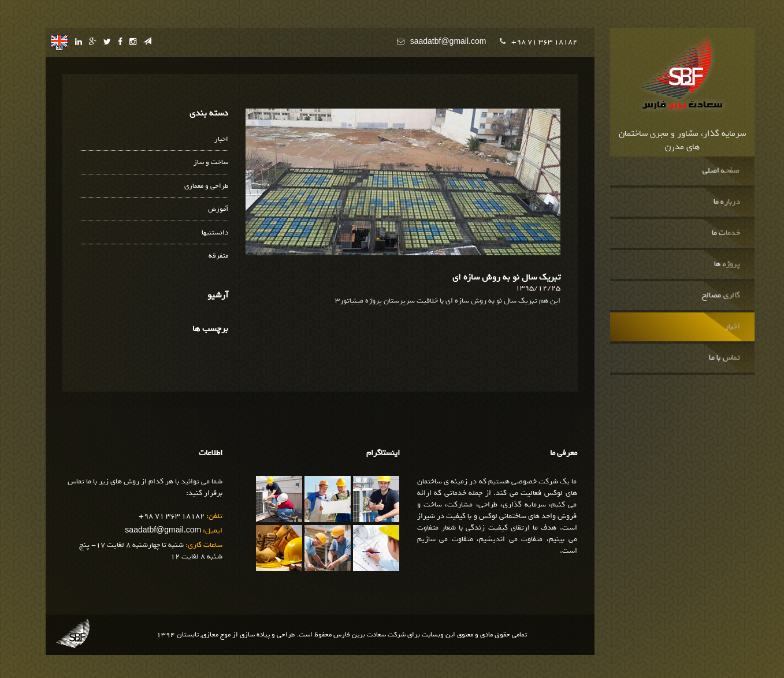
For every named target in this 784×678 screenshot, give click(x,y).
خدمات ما (725, 233)
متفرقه (218, 256)
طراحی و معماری (206, 186)
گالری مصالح (720, 296)
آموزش (218, 209)
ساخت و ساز (211, 163)
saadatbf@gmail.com (448, 42)
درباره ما (726, 202)
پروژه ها (727, 265)
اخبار (732, 327)
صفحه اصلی (721, 171)
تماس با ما (724, 358)
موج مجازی (216, 635)
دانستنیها (215, 233)
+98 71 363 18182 (544, 42)
